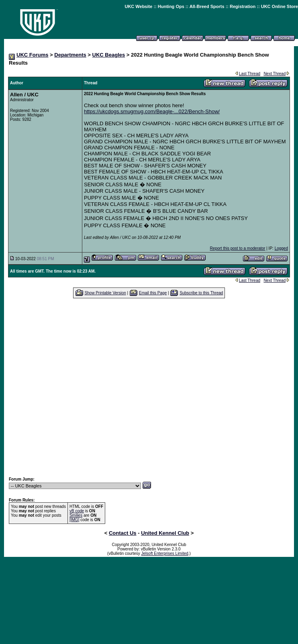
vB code (77, 511)
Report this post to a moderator (238, 248)
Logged (281, 248)
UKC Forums (32, 55)
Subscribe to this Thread (201, 293)
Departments (70, 55)
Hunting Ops (171, 6)
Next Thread (275, 74)
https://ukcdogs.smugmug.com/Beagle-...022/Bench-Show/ (152, 111)
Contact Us (123, 533)
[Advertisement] (75, 387)
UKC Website (138, 6)
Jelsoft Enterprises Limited (165, 553)
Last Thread (250, 74)
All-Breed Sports (207, 6)
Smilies (76, 515)
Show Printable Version (105, 293)
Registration (243, 6)
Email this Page (153, 293)
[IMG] (74, 520)
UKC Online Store (280, 6)
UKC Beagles (109, 55)
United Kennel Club (165, 533)
